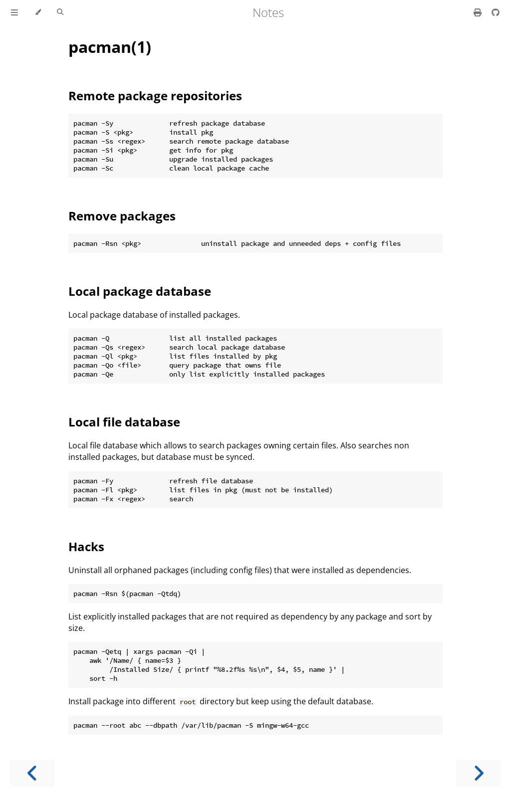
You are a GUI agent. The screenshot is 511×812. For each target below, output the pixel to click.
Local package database (140, 291)
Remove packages (122, 216)
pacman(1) (110, 47)
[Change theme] (38, 12)
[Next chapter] (479, 773)
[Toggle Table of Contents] (14, 12)
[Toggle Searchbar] (60, 12)
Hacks (86, 546)
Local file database (124, 422)
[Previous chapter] (32, 773)
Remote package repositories (155, 96)
